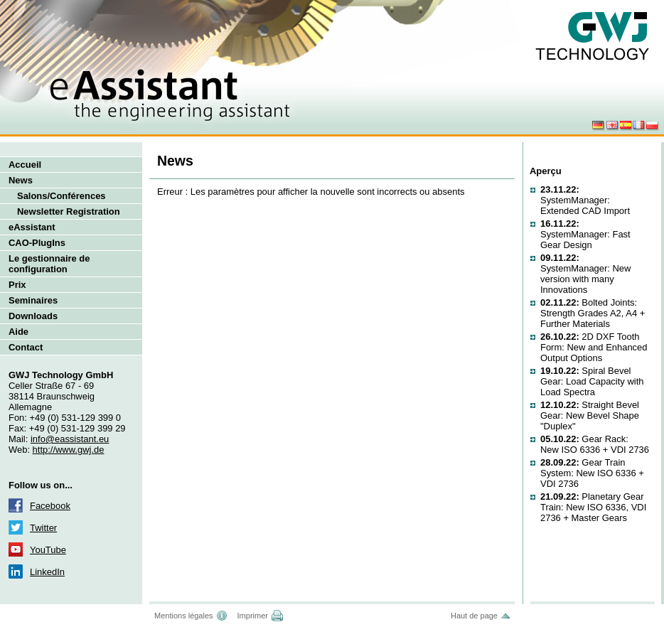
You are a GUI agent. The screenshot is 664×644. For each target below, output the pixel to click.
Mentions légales (184, 616)
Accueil (25, 165)
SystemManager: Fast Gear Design (585, 234)
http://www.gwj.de (69, 450)
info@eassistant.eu (70, 439)
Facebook (50, 506)
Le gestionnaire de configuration (49, 264)
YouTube (48, 550)
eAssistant (32, 227)
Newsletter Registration (69, 211)
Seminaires (33, 300)
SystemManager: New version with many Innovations (585, 274)
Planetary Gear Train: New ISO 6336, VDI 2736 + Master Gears (593, 507)
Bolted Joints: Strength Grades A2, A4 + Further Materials (593, 313)
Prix (17, 285)
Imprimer (253, 616)
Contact (26, 347)
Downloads (33, 316)
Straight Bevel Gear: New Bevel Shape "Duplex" (590, 415)
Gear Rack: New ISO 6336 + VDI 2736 (595, 444)
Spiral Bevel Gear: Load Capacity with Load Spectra (592, 381)
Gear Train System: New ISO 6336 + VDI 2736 (592, 473)
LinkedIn (47, 572)
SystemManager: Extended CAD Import (585, 200)
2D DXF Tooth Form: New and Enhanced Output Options (594, 347)
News (21, 180)
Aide (18, 332)
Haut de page (474, 616)
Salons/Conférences (61, 196)
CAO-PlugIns (37, 243)
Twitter (43, 528)
